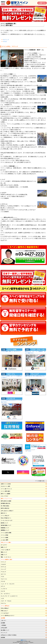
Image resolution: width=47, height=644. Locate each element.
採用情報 (3, 637)
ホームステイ (4, 545)
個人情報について (5, 630)
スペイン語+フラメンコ (6, 489)
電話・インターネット (6, 557)
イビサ (2, 598)
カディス (3, 586)
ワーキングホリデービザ (7, 520)
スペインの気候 (4, 535)
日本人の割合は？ (5, 608)
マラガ (5, 42)
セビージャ (3, 574)
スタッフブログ (4, 496)
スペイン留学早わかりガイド (8, 616)
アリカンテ (3, 572)
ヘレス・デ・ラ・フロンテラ (8, 584)
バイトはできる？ (5, 613)
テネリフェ (3, 603)
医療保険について (5, 528)
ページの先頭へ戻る (41, 481)
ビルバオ (3, 591)
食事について (4, 547)
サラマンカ (3, 567)
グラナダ (3, 581)
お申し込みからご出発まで (7, 511)
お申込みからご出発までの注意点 (9, 635)
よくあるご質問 (4, 540)
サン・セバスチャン (5, 594)
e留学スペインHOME (6, 484)
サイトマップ (4, 633)
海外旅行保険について (6, 525)
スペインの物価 (4, 538)
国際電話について (5, 530)
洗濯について (4, 555)
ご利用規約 (3, 625)
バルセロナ (3, 564)
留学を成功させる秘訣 (6, 501)
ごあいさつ (3, 620)
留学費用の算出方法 (5, 503)
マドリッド (6, 40)
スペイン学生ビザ (5, 516)
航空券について (4, 523)
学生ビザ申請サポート (6, 518)
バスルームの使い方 (5, 550)
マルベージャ (4, 579)
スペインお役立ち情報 (6, 533)
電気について (4, 552)
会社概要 (3, 623)
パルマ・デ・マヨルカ (6, 601)
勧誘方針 (29, 451)
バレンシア (3, 569)
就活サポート (4, 513)
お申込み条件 (4, 628)
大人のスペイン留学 (5, 486)
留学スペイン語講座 (5, 494)
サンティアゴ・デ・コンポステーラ (9, 596)
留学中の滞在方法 (5, 508)
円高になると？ (4, 611)
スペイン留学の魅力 (5, 491)
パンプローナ (4, 589)
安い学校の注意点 (5, 506)
